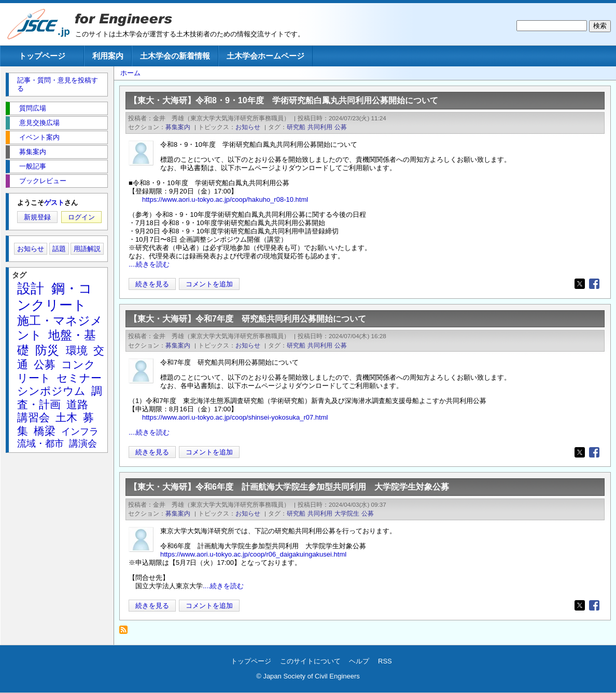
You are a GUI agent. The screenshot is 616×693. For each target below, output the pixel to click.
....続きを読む (149, 264)
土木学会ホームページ (265, 56)
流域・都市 (40, 443)
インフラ (80, 432)
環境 (77, 350)
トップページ (42, 56)
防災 (47, 350)
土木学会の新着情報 (175, 56)
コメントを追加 (209, 284)
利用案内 (108, 56)
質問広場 (33, 108)
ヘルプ (359, 661)
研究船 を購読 (126, 633)
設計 (31, 288)
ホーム (130, 73)
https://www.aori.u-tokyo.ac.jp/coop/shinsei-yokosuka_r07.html (235, 417)
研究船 (296, 127)
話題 (59, 249)
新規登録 (37, 217)
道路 (77, 404)
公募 (341, 127)
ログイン (81, 217)
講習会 (33, 417)
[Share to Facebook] (594, 284)
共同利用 (320, 127)
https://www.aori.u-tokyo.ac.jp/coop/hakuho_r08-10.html (225, 199)
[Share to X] (580, 284)
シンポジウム (51, 391)
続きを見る (152, 284)
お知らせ (248, 127)
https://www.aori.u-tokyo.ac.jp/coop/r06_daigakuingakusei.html (253, 554)
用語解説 (87, 249)
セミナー (79, 378)
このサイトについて (310, 661)
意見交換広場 (39, 123)
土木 (66, 417)
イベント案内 (39, 137)
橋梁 (45, 431)
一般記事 (33, 166)
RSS (385, 661)
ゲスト (54, 203)
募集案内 (178, 127)
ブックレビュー (43, 181)
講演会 (83, 443)
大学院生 (347, 513)
